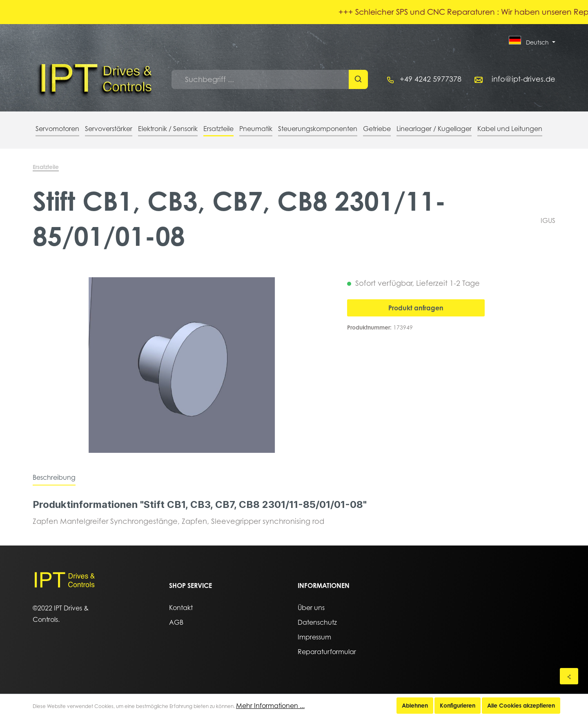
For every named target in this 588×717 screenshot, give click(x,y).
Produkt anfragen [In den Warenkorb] (416, 308)
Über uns (311, 608)
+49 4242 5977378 (431, 79)
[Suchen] (358, 79)
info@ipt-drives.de (523, 79)
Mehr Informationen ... (270, 706)
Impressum (314, 637)
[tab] (54, 477)
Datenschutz (317, 622)
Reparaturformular (327, 652)
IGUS (548, 220)
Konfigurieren (458, 705)
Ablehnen (415, 705)
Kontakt (181, 608)
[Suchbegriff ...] (260, 79)
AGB (176, 622)
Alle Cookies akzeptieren (521, 705)
